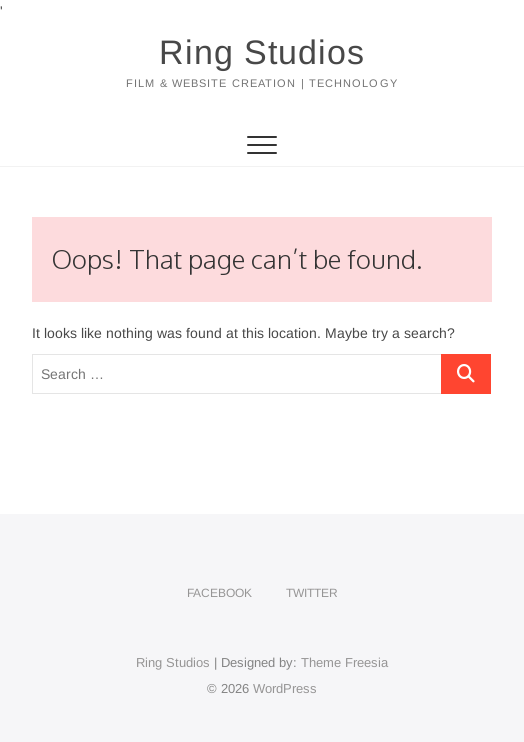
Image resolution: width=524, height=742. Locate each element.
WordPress (285, 688)
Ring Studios (262, 52)
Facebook (219, 593)
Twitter (312, 593)
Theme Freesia (344, 662)
